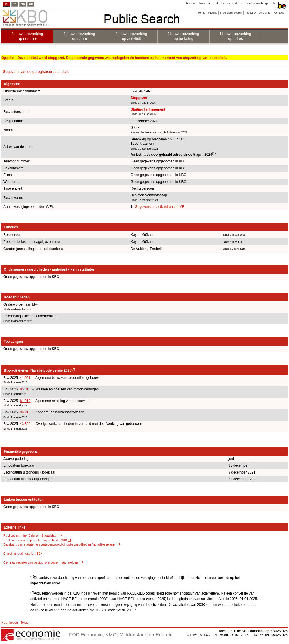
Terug (25, 623)
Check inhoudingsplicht (20, 553)
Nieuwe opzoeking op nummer (27, 36)
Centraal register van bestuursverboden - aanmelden (41, 562)
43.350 (25, 424)
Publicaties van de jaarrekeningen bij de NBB (35, 540)
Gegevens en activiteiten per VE (159, 207)
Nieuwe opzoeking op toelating (184, 36)
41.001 (25, 378)
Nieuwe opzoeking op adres (236, 36)
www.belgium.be (265, 3)
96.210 (25, 412)
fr (15, 4)
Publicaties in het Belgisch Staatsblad (30, 535)
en (31, 4)
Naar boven (10, 623)
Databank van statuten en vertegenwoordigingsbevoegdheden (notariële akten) (59, 544)
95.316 (25, 389)
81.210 (25, 401)
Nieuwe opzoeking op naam (79, 36)
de (23, 4)
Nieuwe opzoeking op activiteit (131, 36)
